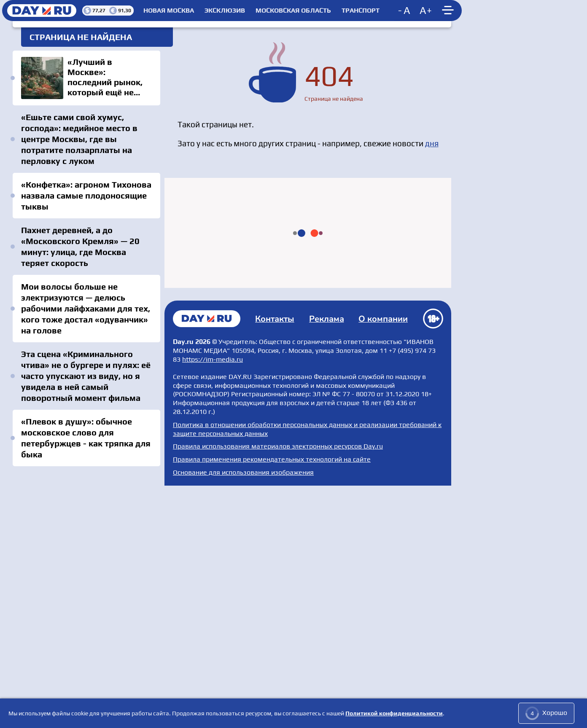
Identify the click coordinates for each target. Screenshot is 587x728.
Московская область (293, 11)
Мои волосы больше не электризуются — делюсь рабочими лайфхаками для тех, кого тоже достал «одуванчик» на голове (86, 308)
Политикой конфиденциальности (394, 713)
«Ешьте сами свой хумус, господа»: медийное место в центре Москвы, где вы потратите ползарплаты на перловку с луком (79, 139)
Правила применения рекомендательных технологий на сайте (272, 696)
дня (432, 143)
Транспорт (361, 11)
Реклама (327, 556)
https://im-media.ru (213, 596)
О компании (384, 556)
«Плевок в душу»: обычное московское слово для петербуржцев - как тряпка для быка (86, 438)
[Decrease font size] (405, 11)
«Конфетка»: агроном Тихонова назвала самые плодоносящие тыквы (86, 195)
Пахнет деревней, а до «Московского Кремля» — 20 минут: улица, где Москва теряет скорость (80, 246)
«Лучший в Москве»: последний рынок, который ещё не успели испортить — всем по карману (86, 78)
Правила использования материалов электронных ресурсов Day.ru (278, 684)
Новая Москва (169, 11)
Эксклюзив (225, 11)
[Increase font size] (426, 11)
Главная (207, 556)
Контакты (275, 556)
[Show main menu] (449, 11)
